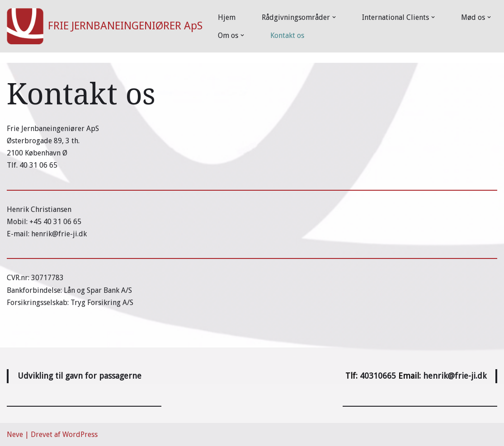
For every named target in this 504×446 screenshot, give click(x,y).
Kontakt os (287, 35)
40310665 (378, 376)
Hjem (227, 17)
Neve (15, 434)
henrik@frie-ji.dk (455, 376)
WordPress (80, 434)
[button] (334, 17)
